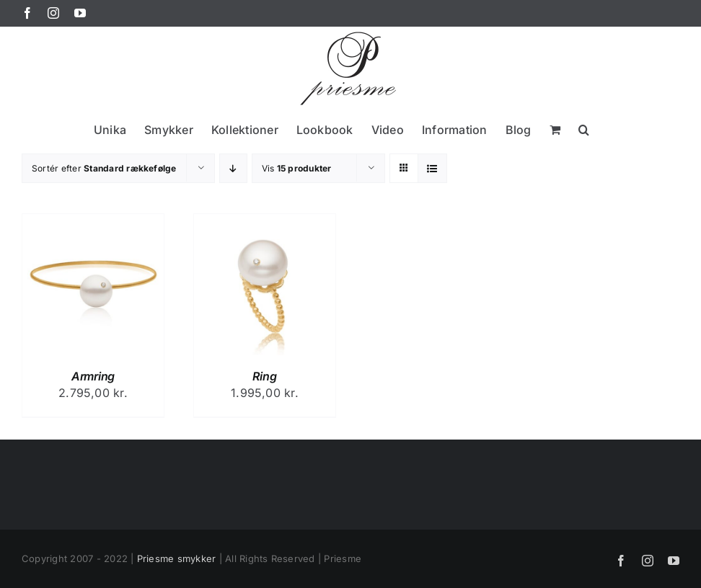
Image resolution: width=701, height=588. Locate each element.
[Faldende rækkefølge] (233, 168)
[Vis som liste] (432, 168)
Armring (93, 376)
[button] (584, 129)
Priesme (156, 558)
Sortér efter (104, 168)
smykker (197, 558)
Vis (297, 168)
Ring (264, 376)
